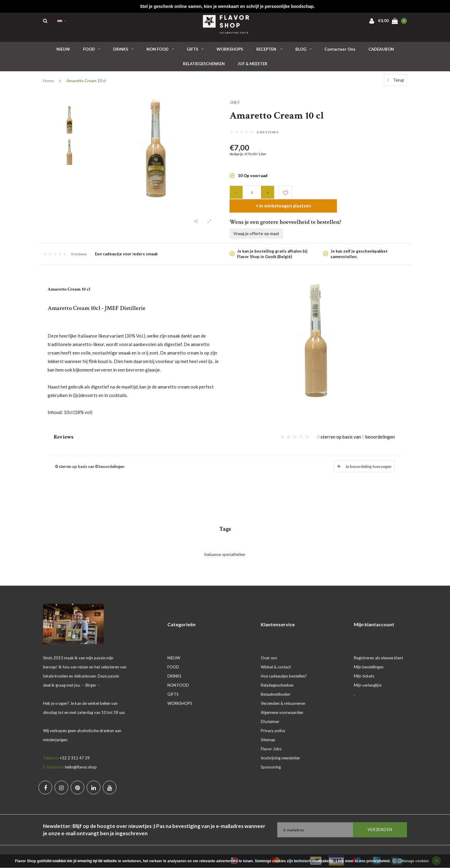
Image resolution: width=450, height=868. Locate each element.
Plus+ (110, 852)
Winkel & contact (276, 659)
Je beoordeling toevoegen (368, 459)
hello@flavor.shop (81, 759)
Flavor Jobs (271, 741)
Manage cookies (415, 861)
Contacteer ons (340, 51)
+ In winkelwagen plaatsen (349, 194)
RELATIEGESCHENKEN (204, 66)
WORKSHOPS (230, 51)
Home (48, 83)
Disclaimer (270, 714)
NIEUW (63, 51)
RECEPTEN (269, 51)
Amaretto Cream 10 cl (86, 83)
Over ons (269, 650)
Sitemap (268, 732)
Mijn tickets (364, 668)
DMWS (97, 852)
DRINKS (123, 51)
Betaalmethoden (275, 686)
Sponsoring (271, 759)
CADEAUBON (381, 51)
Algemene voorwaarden (282, 705)
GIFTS (195, 51)
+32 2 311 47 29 (75, 750)
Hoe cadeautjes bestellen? (284, 668)
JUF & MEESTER (253, 66)
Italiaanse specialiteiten (225, 546)
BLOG (303, 51)
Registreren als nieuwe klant (378, 650)
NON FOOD (160, 51)
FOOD (92, 51)
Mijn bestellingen (369, 659)
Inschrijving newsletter (280, 750)
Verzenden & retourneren (283, 695)
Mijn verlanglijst (368, 677)
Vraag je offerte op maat (256, 222)
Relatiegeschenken (277, 677)
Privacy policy (273, 723)
